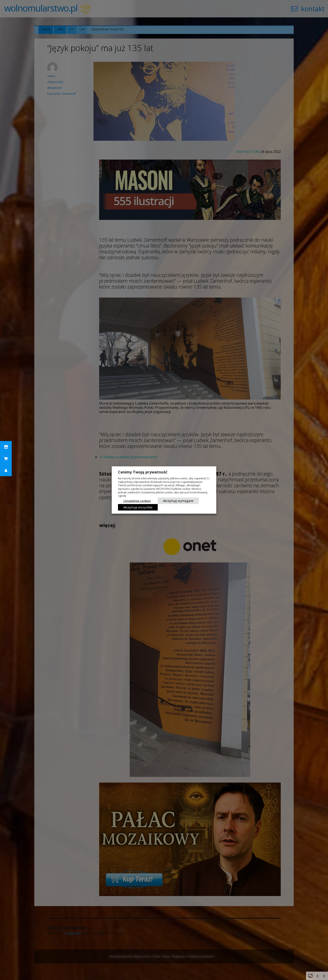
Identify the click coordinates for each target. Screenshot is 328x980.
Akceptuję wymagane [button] (178, 501)
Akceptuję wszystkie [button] (138, 507)
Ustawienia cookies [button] (137, 501)
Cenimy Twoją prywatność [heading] (143, 472)
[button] (6, 447)
